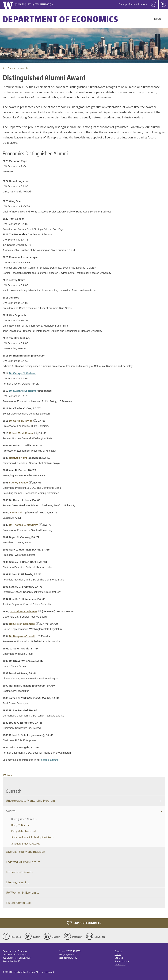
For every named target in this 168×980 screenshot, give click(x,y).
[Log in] (154, 4)
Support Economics (84, 923)
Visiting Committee (18, 903)
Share (8, 775)
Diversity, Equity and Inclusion (25, 852)
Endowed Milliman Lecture (23, 862)
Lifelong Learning (18, 882)
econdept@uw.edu (68, 958)
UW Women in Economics (22, 893)
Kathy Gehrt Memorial (23, 831)
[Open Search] (163, 4)
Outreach (12, 68)
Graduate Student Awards (25, 844)
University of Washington (23, 972)
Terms (118, 954)
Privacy (118, 951)
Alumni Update (122, 961)
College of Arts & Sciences (133, 4)
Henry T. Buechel (21, 825)
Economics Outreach (19, 872)
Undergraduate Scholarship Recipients (32, 837)
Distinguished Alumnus (24, 819)
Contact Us (120, 965)
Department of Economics (60, 19)
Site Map (119, 958)
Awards (24, 68)
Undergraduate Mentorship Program (30, 801)
